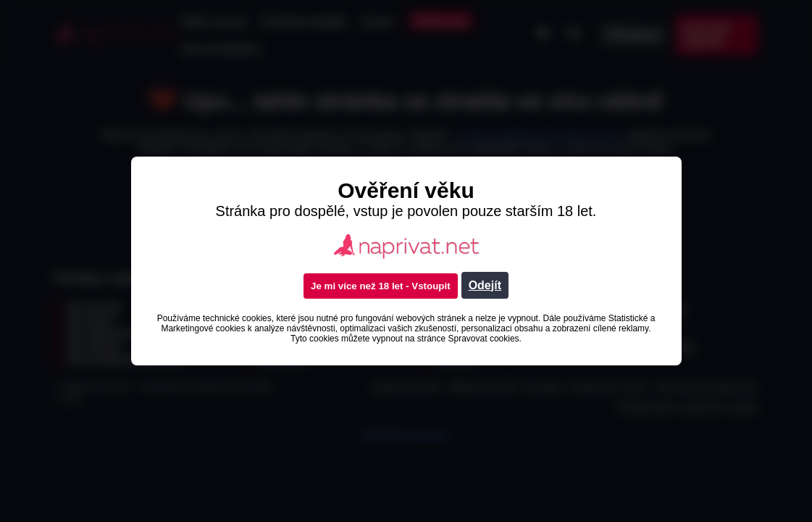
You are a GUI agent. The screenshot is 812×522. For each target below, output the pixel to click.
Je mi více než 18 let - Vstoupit (381, 286)
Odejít (485, 285)
